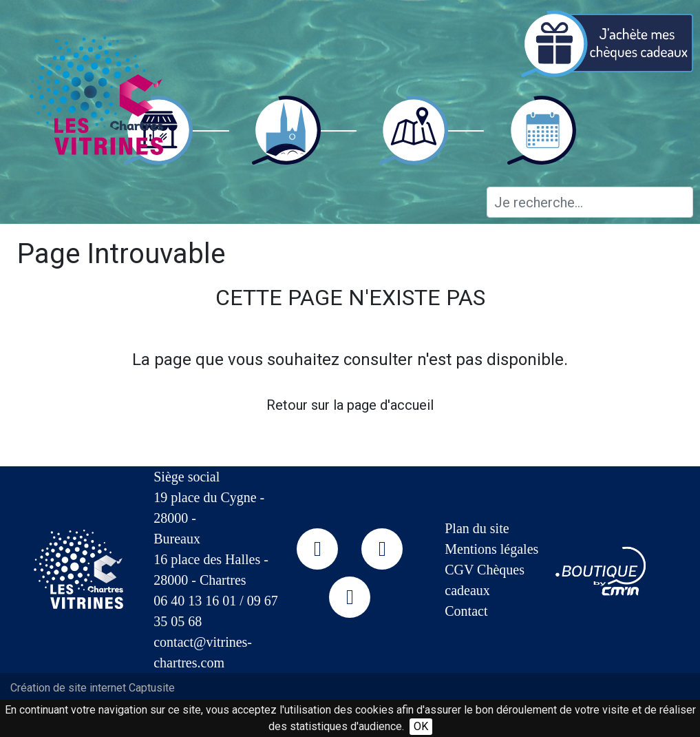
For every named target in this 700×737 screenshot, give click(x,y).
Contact (466, 611)
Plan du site (477, 528)
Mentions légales (491, 549)
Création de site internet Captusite (93, 688)
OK (421, 726)
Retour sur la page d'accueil (350, 405)
